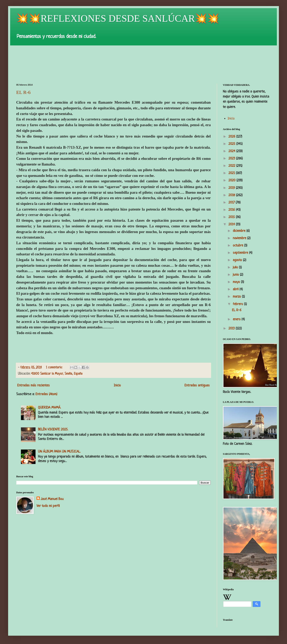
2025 (232, 144)
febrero (238, 304)
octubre (238, 246)
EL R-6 (23, 92)
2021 (232, 173)
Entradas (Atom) (46, 394)
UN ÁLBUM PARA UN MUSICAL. (59, 452)
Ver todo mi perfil (48, 506)
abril (236, 289)
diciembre (240, 231)
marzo (237, 297)
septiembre (241, 253)
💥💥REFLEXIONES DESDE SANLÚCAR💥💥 (118, 18)
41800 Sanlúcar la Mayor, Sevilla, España (57, 374)
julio (236, 267)
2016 (232, 210)
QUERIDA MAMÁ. (49, 408)
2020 (233, 180)
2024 (232, 151)
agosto (238, 260)
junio (236, 275)
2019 (232, 188)
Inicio (117, 385)
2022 (232, 166)
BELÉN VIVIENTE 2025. (53, 430)
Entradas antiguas (197, 385)
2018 (232, 195)
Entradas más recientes (33, 385)
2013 (232, 328)
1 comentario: (55, 368)
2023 (232, 159)
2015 (232, 217)
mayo (237, 282)
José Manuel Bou (52, 499)
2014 (232, 224)
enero (237, 319)
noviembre (240, 238)
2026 (232, 137)
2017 (232, 203)
